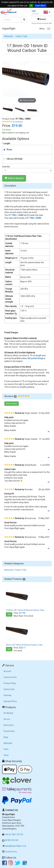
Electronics (9, 725)
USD (34, 11)
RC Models (8, 713)
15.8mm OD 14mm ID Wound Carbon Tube (25, 610)
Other (6, 755)
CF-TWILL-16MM (16, 215)
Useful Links (9, 689)
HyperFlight (9, 29)
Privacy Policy (10, 683)
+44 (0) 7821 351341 (14, 834)
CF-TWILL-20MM (34, 218)
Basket (42, 19)
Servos (7, 719)
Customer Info (10, 677)
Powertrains (9, 731)
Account (7, 671)
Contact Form (11, 852)
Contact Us (12, 810)
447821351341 (12, 840)
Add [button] (9, 614)
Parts (6, 749)
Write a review (12, 404)
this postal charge (35, 358)
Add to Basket (14, 178)
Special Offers (10, 701)
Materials (9, 36)
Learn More (40, 6)
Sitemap (7, 695)
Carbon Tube (21, 36)
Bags (6, 737)
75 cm (9, 150)
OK (31, 6)
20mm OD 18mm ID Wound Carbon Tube (24, 645)
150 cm (14, 159)
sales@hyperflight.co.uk (15, 846)
